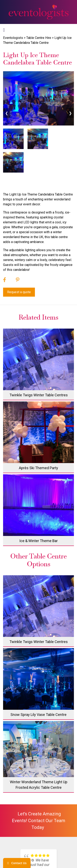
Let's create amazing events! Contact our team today (39, 821)
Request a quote (19, 292)
